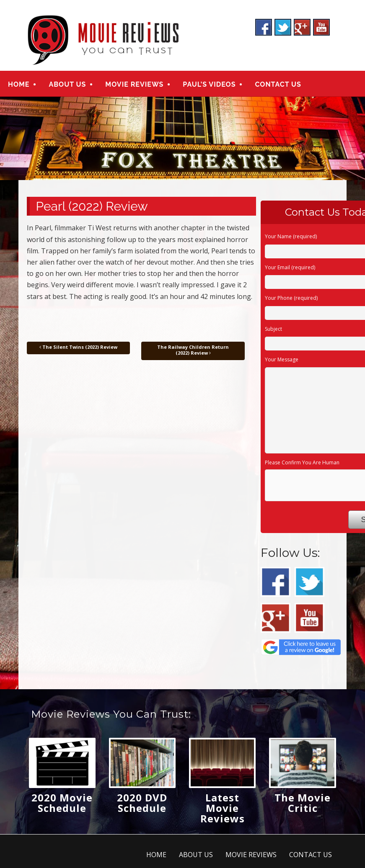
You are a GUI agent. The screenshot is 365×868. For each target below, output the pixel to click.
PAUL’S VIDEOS (209, 84)
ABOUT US (67, 84)
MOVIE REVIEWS (134, 84)
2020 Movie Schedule (62, 803)
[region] (182, 139)
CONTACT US (278, 84)
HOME (19, 84)
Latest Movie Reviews (223, 808)
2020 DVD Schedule (142, 803)
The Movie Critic (303, 803)
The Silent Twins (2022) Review (78, 347)
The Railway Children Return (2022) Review (193, 350)
